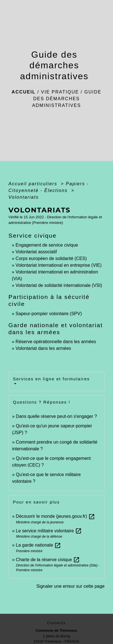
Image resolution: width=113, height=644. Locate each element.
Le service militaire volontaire (49, 531)
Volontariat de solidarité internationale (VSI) (59, 285)
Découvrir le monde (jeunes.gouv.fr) (55, 516)
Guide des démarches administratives (67, 99)
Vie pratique (60, 92)
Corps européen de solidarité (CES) (51, 258)
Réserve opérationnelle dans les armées (56, 342)
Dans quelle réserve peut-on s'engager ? (56, 416)
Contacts (57, 623)
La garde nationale (38, 545)
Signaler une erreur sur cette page (70, 586)
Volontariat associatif (36, 252)
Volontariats (24, 197)
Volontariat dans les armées (43, 348)
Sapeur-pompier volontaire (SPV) (49, 314)
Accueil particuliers (34, 184)
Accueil (23, 92)
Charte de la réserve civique (48, 560)
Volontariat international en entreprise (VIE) (58, 265)
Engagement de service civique (47, 245)
